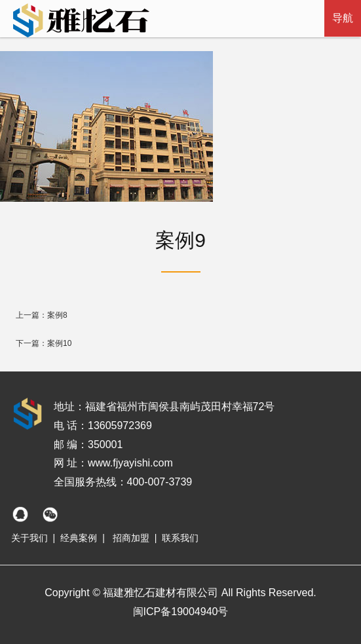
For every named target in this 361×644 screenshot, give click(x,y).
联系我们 (180, 538)
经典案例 (79, 538)
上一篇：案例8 (42, 315)
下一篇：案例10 (44, 343)
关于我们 (29, 538)
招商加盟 (131, 538)
